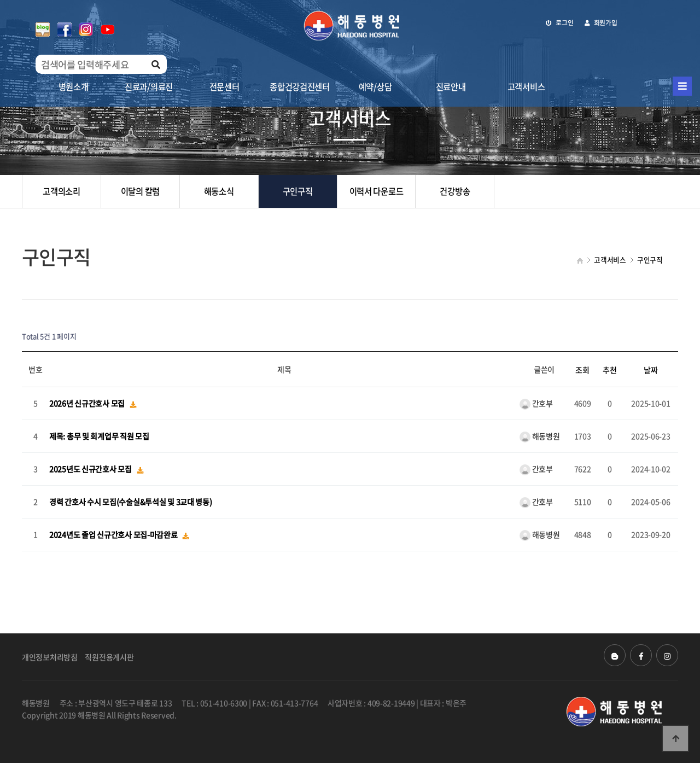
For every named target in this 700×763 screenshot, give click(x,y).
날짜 (651, 370)
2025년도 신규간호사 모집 (91, 469)
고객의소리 (62, 191)
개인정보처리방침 (50, 657)
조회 (582, 370)
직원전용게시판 (109, 657)
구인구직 (298, 191)
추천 (609, 370)
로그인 (560, 22)
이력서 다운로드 (377, 191)
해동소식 (219, 191)
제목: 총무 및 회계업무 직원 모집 (99, 436)
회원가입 (601, 22)
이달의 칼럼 (140, 191)
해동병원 (540, 436)
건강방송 (455, 191)
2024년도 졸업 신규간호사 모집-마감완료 (114, 535)
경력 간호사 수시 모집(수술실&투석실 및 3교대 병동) (131, 502)
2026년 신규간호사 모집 (88, 404)
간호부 (536, 403)
